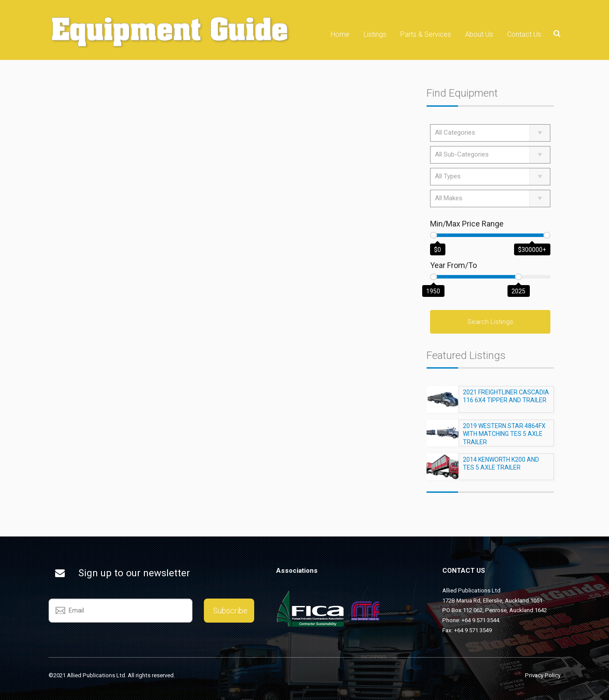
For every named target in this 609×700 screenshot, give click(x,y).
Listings (375, 34)
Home (340, 34)
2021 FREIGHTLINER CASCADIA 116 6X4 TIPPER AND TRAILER (506, 400)
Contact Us (524, 34)
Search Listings (490, 322)
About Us (479, 34)
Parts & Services (426, 34)
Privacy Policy (543, 675)
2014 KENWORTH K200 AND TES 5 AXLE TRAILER (501, 467)
